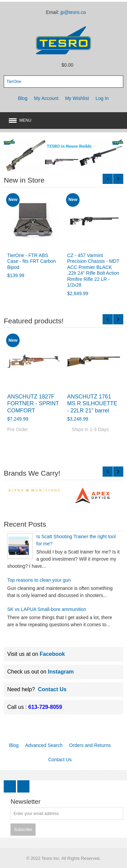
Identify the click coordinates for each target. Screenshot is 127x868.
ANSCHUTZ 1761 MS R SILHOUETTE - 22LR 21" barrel (92, 403)
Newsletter (25, 802)
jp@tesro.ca (73, 12)
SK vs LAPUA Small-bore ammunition (47, 609)
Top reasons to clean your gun (39, 580)
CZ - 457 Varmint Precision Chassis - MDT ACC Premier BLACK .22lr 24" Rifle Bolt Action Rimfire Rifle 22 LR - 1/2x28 (93, 270)
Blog (23, 98)
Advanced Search (44, 745)
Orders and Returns (90, 745)
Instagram (61, 672)
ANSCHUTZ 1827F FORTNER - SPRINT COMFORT (33, 403)
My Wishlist (77, 98)
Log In (102, 98)
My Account (46, 98)
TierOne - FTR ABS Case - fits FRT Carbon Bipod (31, 261)
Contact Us (52, 689)
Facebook (52, 654)
